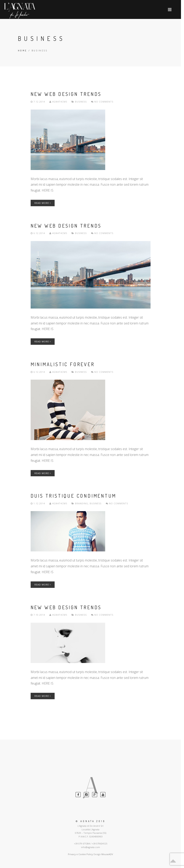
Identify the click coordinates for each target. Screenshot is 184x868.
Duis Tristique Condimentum (74, 496)
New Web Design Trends (66, 94)
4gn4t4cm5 (59, 102)
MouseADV (107, 854)
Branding (82, 503)
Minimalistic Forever (63, 364)
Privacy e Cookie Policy (80, 854)
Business (81, 102)
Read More (43, 203)
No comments (102, 102)
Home (23, 51)
